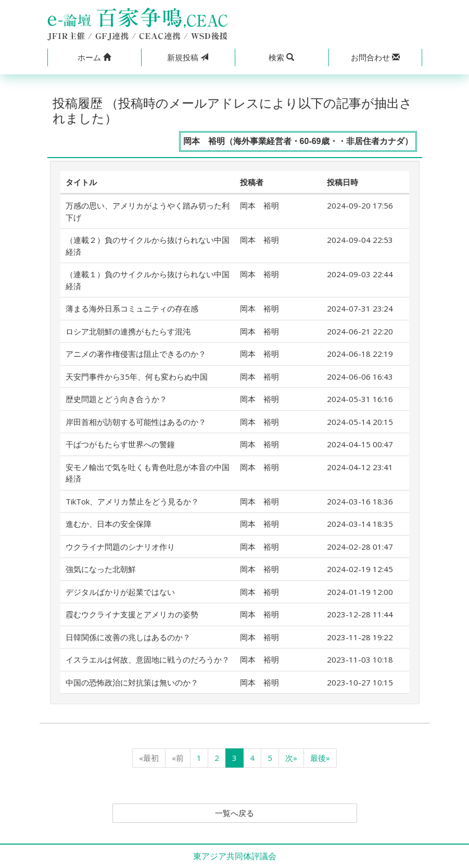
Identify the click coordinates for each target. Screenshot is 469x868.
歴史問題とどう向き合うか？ (116, 399)
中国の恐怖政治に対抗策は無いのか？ (132, 682)
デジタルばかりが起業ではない (120, 592)
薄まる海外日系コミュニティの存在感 (132, 308)
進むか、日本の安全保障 (109, 524)
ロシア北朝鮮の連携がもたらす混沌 (128, 331)
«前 (178, 758)
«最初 (149, 758)
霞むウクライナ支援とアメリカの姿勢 (132, 614)
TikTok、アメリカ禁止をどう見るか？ (132, 501)
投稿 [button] (188, 57)
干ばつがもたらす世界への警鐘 (120, 444)
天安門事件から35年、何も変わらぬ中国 (137, 377)
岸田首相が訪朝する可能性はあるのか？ (136, 422)
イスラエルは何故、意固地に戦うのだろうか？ (148, 659)
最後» (320, 758)
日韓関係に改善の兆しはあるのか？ (128, 637)
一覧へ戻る (235, 813)
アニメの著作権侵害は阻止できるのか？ (136, 354)
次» (291, 758)
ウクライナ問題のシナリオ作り (120, 547)
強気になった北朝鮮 (101, 569)
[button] (94, 57)
